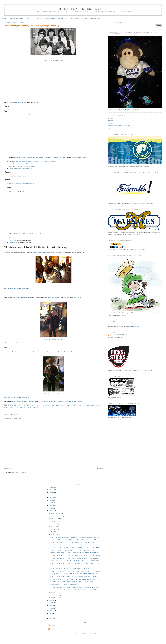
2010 (52, 616)
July (53, 527)
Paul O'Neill (12, 240)
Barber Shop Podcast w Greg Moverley (20, 115)
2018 (52, 508)
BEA (22, 406)
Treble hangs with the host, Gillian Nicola (53, 285)
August (55, 524)
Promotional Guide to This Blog (91, 18)
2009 (52, 619)
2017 (52, 511)
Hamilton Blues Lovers (83, 9)
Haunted (82, 406)
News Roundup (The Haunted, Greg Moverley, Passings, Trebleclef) (32, 26)
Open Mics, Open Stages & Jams (46, 18)
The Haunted (13, 102)
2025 (52, 490)
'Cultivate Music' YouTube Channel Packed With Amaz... (75, 548)
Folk (41, 406)
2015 (52, 603)
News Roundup (10, 407)
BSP (30, 406)
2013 (52, 608)
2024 (52, 492)
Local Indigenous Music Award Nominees (21, 168)
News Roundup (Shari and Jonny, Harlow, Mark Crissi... (75, 542)
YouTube (110, 123)
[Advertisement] (83, 639)
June (54, 529)
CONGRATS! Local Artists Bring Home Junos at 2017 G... (75, 587)
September (56, 521)
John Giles (12, 191)
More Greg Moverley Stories (32, 157)
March (55, 592)
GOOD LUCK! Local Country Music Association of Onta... (76, 563)
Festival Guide (62, 18)
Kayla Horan (43, 162)
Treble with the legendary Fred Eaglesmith (54, 394)
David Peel (12, 238)
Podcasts (28, 407)
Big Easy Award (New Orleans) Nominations (22, 184)
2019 (52, 505)
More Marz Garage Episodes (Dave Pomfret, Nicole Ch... (75, 553)
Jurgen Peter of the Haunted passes (54, 60)
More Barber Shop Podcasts (49, 157)
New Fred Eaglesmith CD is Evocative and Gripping (73, 540)
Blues (26, 406)
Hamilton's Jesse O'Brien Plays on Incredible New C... (74, 574)
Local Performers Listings (16, 18)
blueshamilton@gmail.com (131, 326)
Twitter (110, 128)
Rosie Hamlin (13, 242)
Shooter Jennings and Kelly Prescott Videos (24, 401)
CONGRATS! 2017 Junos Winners (64, 584)
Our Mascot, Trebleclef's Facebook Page (119, 126)
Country (35, 406)
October (55, 519)
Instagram (110, 121)
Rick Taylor (36, 407)
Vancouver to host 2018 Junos (17, 176)
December (56, 513)
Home (4, 18)
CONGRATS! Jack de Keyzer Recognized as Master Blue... (76, 571)
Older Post (100, 468)
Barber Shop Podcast (80, 157)
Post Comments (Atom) (19, 472)
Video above (21, 102)
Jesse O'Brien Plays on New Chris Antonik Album (23, 166)
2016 (52, 600)
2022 (52, 498)
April (54, 534)
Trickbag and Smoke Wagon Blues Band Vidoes (72, 582)
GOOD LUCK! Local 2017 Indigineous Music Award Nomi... (75, 576)
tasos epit (35, 102)
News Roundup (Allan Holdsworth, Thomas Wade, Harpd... (77, 555)
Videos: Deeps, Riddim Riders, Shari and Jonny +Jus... (74, 550)
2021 (52, 500)
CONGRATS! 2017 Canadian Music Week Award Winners (74, 545)
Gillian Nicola (61, 406)
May (53, 532)
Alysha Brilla (52, 162)
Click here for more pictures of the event (17, 343)
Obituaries (20, 407)
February (56, 595)
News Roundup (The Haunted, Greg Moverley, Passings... (76, 566)
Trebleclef (7, 252)
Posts (52, 625)
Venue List (30, 18)
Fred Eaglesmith (49, 406)
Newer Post (8, 468)
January (55, 598)
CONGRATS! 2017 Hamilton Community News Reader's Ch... (76, 561)
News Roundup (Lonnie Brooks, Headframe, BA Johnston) (76, 579)
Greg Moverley (18, 157)
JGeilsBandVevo (38, 233)
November (56, 516)
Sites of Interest (74, 18)
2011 (51, 613)
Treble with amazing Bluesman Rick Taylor (54, 339)
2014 (52, 605)
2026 (52, 487)
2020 (52, 503)
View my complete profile (117, 338)
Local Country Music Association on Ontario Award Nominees (63, 401)
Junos (88, 406)
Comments (54, 629)
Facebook (110, 118)
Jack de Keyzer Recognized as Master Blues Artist (23, 164)
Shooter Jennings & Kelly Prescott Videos (70, 569)
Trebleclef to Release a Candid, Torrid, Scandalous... (75, 590)
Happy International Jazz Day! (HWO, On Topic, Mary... (75, 537)
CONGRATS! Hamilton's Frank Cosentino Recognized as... (76, 558)
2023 (52, 495)
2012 (52, 611)
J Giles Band (16, 233)
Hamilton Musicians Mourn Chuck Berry (27, 162)
